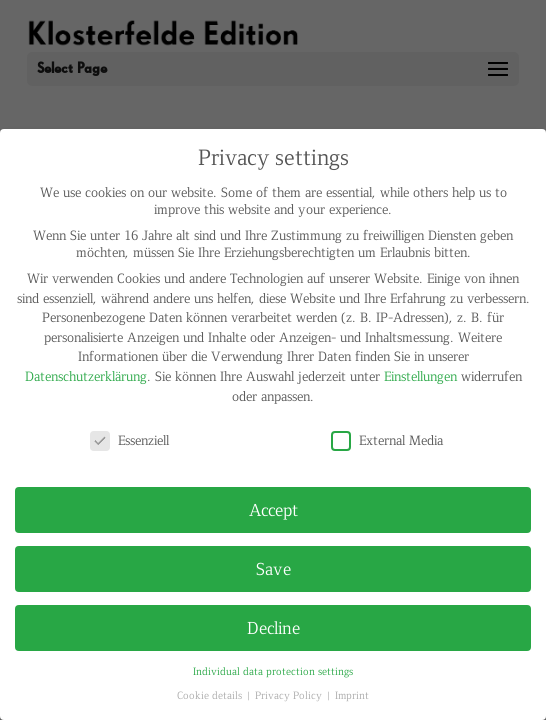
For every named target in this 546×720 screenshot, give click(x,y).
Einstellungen (420, 375)
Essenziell (129, 439)
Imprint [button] (352, 694)
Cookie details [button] (211, 694)
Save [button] (273, 568)
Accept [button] (273, 509)
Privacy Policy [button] (290, 694)
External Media (387, 439)
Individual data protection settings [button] (273, 670)
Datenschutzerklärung (86, 375)
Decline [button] (273, 627)
